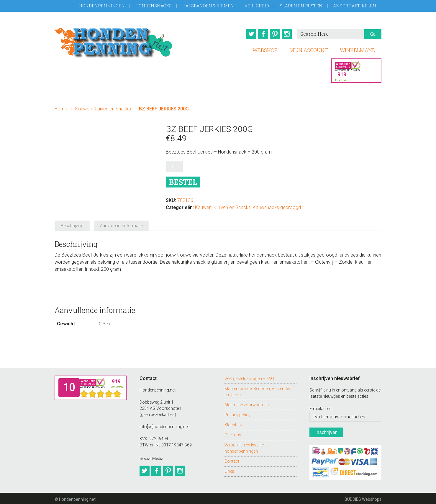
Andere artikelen (355, 6)
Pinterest (274, 34)
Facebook (261, 34)
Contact (232, 459)
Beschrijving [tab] (72, 224)
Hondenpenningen (102, 6)
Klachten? (233, 423)
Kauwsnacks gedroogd (277, 206)
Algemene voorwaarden (247, 403)
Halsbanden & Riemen (208, 6)
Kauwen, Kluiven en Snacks (103, 107)
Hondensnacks (154, 6)
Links (229, 469)
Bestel (183, 180)
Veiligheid (257, 6)
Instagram (288, 34)
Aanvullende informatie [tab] (121, 224)
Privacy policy (237, 413)
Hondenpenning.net (114, 41)
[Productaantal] (174, 165)
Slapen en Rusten (301, 6)
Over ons (233, 433)
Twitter (247, 34)
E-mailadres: (321, 407)
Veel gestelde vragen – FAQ (249, 376)
